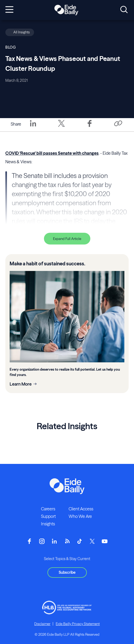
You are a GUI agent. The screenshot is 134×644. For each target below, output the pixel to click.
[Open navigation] (9, 10)
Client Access (81, 509)
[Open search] (124, 10)
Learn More (21, 384)
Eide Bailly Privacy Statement (78, 624)
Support (48, 516)
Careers (48, 509)
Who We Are (80, 516)
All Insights (22, 32)
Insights (48, 524)
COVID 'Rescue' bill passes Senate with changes (52, 153)
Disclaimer (42, 624)
